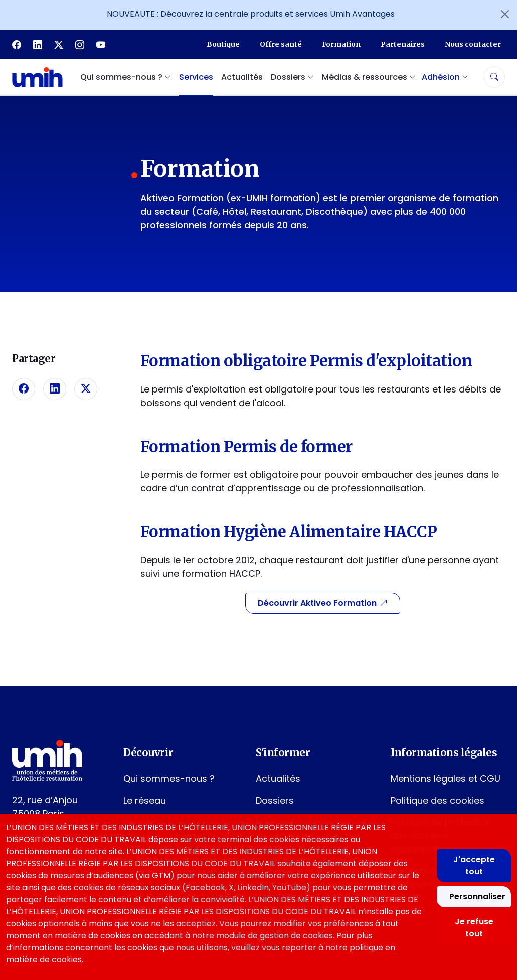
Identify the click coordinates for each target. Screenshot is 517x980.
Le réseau (145, 800)
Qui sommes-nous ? (169, 779)
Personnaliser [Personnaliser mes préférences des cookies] (477, 897)
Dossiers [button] (292, 77)
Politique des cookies (438, 800)
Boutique (223, 44)
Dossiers (275, 800)
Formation (341, 44)
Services (196, 77)
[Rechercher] (494, 77)
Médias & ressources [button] (369, 77)
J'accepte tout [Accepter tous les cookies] (474, 865)
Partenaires (403, 44)
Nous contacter (473, 44)
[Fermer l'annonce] (505, 14)
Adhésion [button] (445, 77)
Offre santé (281, 44)
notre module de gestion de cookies (263, 936)
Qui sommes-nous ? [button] (126, 77)
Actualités (242, 77)
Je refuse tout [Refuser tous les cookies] (474, 928)
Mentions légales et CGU (446, 779)
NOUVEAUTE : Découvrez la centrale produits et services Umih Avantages (251, 14)
